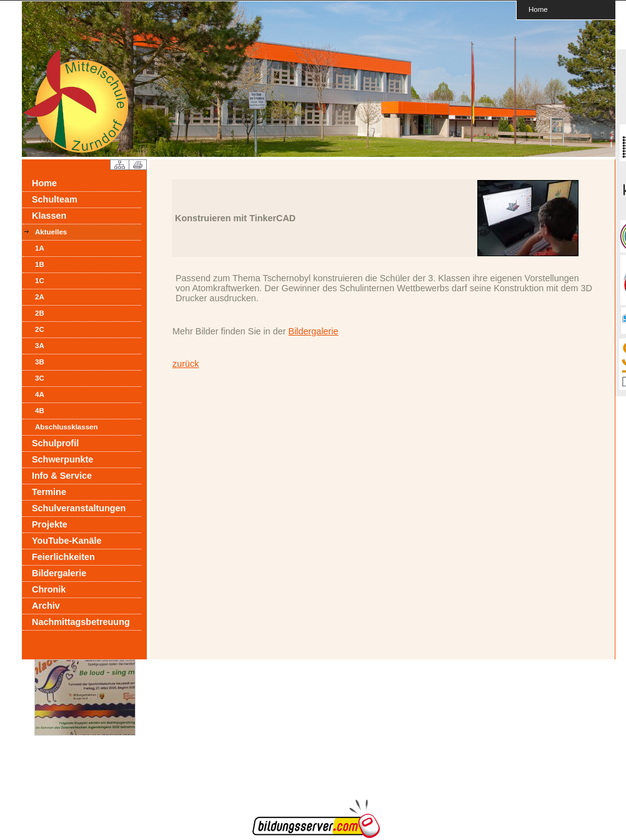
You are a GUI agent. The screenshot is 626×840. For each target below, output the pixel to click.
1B (40, 264)
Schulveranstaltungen (79, 508)
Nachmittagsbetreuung (81, 622)
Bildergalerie (59, 573)
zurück (186, 364)
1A (40, 248)
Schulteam (55, 199)
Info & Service (62, 476)
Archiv (46, 606)
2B (40, 313)
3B (40, 362)
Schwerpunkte (62, 459)
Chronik (49, 589)
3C (40, 378)
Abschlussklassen (67, 427)
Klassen (49, 216)
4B (40, 411)
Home (538, 9)
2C (40, 329)
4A (40, 394)
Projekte (50, 524)
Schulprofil (55, 443)
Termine (49, 492)
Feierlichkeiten (63, 557)
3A (40, 346)
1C (40, 281)
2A (40, 297)
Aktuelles (51, 232)
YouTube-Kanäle (67, 541)
